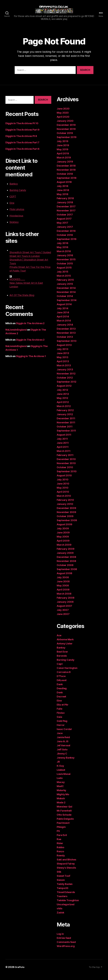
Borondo (62, 661)
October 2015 (65, 269)
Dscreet (61, 702)
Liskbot (61, 775)
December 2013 (66, 334)
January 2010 (65, 509)
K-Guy (60, 771)
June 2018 (63, 195)
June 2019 (63, 151)
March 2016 (64, 257)
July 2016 (63, 248)
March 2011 (64, 456)
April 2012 (63, 407)
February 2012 (65, 416)
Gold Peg (62, 726)
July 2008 (63, 583)
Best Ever (62, 657)
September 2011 (66, 436)
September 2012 (67, 387)
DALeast (62, 686)
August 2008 (64, 579)
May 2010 (63, 493)
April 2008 (63, 595)
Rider (60, 849)
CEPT (13, 202)
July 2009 (63, 534)
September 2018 (67, 183)
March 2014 (64, 326)
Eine (12, 208)
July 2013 (63, 354)
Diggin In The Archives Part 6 (22, 154)
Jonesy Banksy (66, 763)
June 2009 (63, 538)
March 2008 (64, 599)
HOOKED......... (17, 285)
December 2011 (66, 424)
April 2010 (63, 497)
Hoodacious (16, 221)
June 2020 (63, 114)
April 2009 (63, 546)
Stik (59, 877)
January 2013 (65, 375)
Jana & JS (63, 747)
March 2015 (64, 281)
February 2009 (66, 554)
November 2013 (66, 338)
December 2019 (66, 130)
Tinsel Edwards (66, 897)
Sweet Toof (63, 881)
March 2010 (64, 501)
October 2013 (65, 342)
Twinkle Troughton (68, 906)
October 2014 (65, 301)
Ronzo (60, 857)
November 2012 (66, 379)
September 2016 (67, 244)
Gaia (59, 722)
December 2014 (66, 293)
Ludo (60, 783)
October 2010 (65, 473)
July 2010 (63, 485)
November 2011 (66, 428)
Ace (59, 641)
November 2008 (66, 566)
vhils (60, 914)
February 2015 (65, 285)
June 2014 (63, 318)
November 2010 (66, 469)
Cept (60, 669)
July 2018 (63, 191)
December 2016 (66, 236)
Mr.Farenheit (64, 816)
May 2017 (62, 228)
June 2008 (63, 587)
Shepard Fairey (66, 869)
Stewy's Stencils (66, 873)
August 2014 (64, 310)
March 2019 (64, 163)
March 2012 (64, 411)
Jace (60, 738)
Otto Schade (64, 820)
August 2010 (64, 481)
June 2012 (63, 399)
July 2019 (63, 147)
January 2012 (65, 420)
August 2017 (64, 224)
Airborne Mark (65, 645)
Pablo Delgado (65, 824)
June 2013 (63, 358)
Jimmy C (62, 759)
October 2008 (65, 570)
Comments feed (66, 947)
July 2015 (63, 277)
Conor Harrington (67, 673)
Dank (60, 690)
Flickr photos (17, 215)
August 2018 (64, 187)
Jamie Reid (63, 743)
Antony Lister (65, 649)
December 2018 (66, 171)
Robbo (60, 853)
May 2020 (63, 118)
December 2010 (66, 464)
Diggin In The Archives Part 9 (22, 135)
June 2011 (63, 448)
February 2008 (66, 603)
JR (58, 767)
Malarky (61, 796)
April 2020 (63, 122)
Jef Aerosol (63, 751)
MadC (60, 791)
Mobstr (61, 804)
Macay (61, 787)
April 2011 (63, 452)
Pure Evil (62, 840)
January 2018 (65, 208)
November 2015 (66, 265)
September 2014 (67, 305)
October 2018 (65, 179)
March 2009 (64, 550)
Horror (61, 730)
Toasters (62, 902)
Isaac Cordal (64, 734)
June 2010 (63, 489)
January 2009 (65, 558)
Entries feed (64, 943)
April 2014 (63, 322)
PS (58, 836)
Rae (59, 844)
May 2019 (63, 155)
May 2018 (63, 200)
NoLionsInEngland (16, 335)
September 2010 (67, 477)
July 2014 (63, 314)
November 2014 (66, 297)
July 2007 (63, 615)
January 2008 (65, 607)
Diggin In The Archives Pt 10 (22, 129)
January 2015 (65, 289)
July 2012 (62, 395)
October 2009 (65, 522)
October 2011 (65, 432)
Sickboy (14, 227)
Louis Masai (64, 779)
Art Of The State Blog (22, 300)
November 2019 (66, 134)
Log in (60, 939)
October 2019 (65, 138)
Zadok (60, 918)
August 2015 (64, 273)
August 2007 (64, 611)
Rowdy (61, 861)
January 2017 (65, 232)
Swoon (61, 885)
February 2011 (65, 460)
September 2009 (67, 526)
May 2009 (63, 542)
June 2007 (63, 619)
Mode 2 (61, 808)
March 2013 (64, 371)
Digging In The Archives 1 (31, 361)
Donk (60, 698)
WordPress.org (66, 951)
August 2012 (64, 391)
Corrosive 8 (64, 677)
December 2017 (66, 212)
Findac (61, 718)
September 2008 (67, 575)
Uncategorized (66, 910)
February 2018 (65, 204)
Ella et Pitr (63, 710)
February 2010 (65, 505)
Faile (60, 714)
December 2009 (66, 513)
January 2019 (65, 167)
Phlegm (61, 832)
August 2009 (64, 530)
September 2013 (67, 346)
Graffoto (20, 972)
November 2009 (66, 517)
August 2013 (64, 350)
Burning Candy (18, 195)
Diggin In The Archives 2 (30, 329)
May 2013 (63, 363)
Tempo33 (63, 893)
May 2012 (62, 403)
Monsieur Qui (64, 812)
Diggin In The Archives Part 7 (22, 148)
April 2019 (63, 159)
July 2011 (62, 444)
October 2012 (65, 383)
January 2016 (65, 261)
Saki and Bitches (66, 865)
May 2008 (63, 591)
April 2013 (63, 367)
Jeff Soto (62, 755)
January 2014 (65, 330)
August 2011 (64, 440)
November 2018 (66, 175)
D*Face (61, 681)
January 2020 (65, 126)
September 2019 (67, 142)
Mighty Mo (63, 800)
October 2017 (65, 220)
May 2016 (63, 253)
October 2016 (65, 240)
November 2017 (66, 216)
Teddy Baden (65, 889)
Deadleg (62, 694)
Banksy (14, 189)
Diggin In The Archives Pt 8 (21, 141)
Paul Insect (63, 828)
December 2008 (66, 562)
